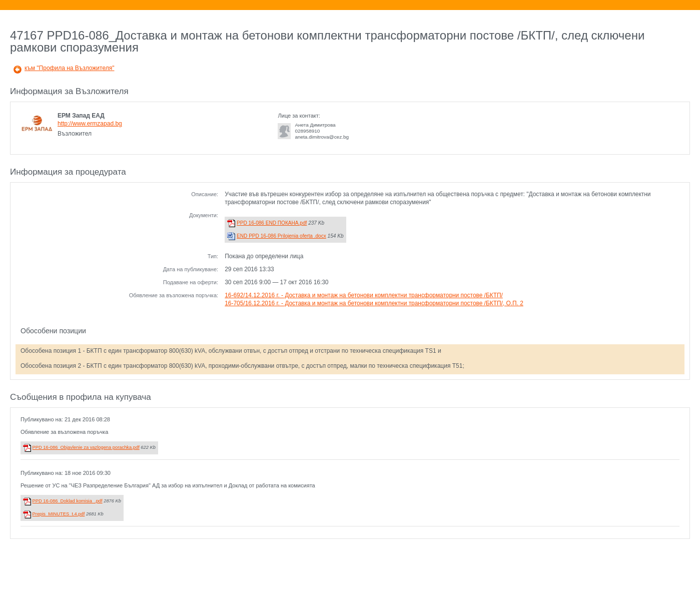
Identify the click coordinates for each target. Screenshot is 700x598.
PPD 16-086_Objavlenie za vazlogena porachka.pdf (86, 447)
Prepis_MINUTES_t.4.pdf (59, 514)
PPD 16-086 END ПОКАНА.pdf (272, 223)
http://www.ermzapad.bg (90, 124)
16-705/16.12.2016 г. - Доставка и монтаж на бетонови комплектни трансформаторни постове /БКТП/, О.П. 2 (374, 303)
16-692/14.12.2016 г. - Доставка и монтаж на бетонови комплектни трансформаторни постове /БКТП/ (364, 295)
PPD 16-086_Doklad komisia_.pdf (68, 501)
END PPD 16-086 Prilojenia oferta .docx (281, 236)
